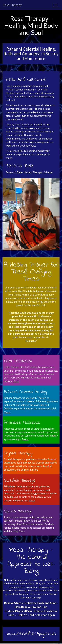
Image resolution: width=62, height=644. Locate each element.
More (7, 412)
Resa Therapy (12, 5)
